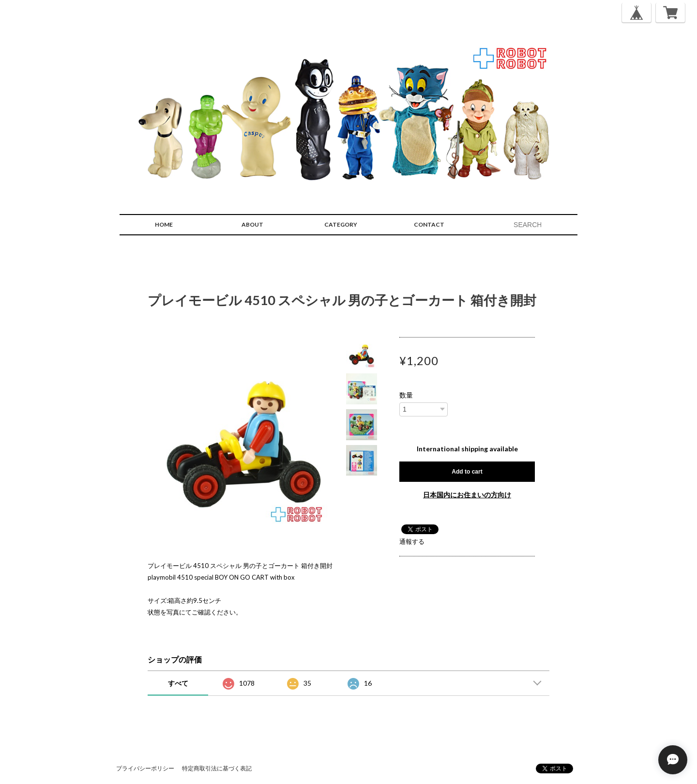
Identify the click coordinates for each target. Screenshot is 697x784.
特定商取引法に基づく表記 (217, 768)
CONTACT (429, 224)
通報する (412, 541)
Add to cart (467, 472)
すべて (178, 683)
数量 (406, 395)
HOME (164, 224)
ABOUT (252, 224)
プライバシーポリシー (145, 768)
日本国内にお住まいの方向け (467, 495)
